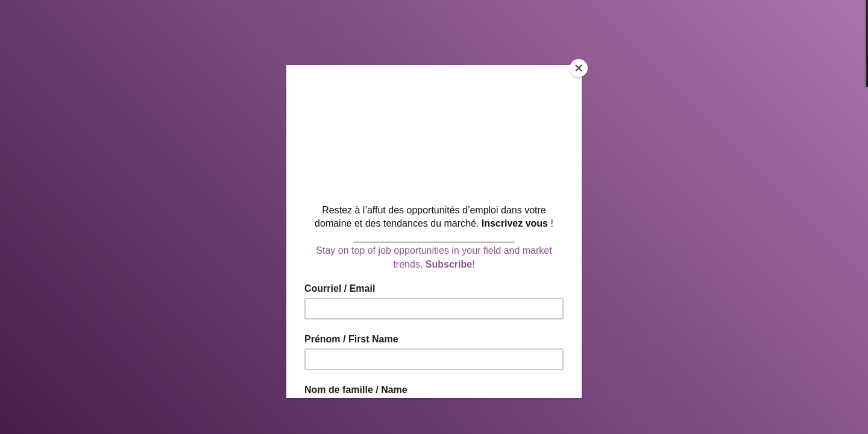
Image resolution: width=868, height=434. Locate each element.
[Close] (579, 68)
